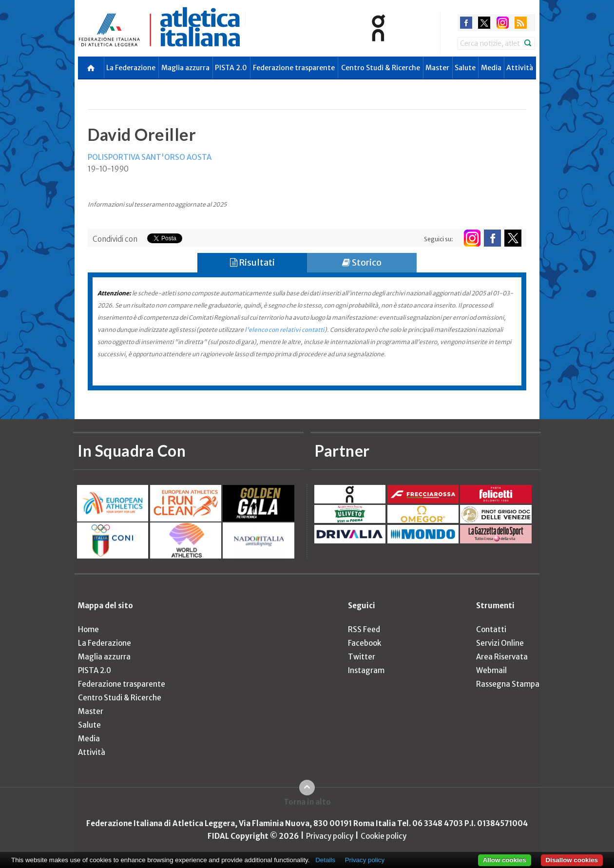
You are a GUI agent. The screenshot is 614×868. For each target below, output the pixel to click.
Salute (465, 68)
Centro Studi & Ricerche (381, 68)
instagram (503, 23)
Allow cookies (505, 860)
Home (88, 629)
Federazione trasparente (294, 68)
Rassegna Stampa (508, 684)
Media (491, 68)
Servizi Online (500, 643)
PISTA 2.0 (231, 68)
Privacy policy (330, 836)
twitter (484, 23)
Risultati (252, 262)
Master (437, 68)
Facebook (365, 643)
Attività (520, 68)
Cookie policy (384, 836)
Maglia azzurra (185, 68)
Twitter (362, 657)
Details (325, 860)
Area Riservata (502, 657)
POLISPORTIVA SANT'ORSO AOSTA (150, 157)
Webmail (491, 670)
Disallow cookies (572, 860)
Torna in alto (307, 802)
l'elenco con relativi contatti (285, 330)
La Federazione (131, 68)
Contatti (491, 629)
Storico (362, 262)
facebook (466, 23)
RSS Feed (364, 629)
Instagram (366, 670)
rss (521, 23)
